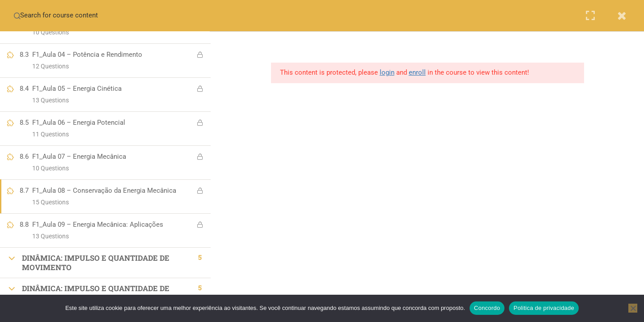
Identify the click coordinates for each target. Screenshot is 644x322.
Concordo (487, 308)
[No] (633, 308)
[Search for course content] (17, 16)
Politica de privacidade (544, 308)
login (388, 72)
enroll (418, 72)
